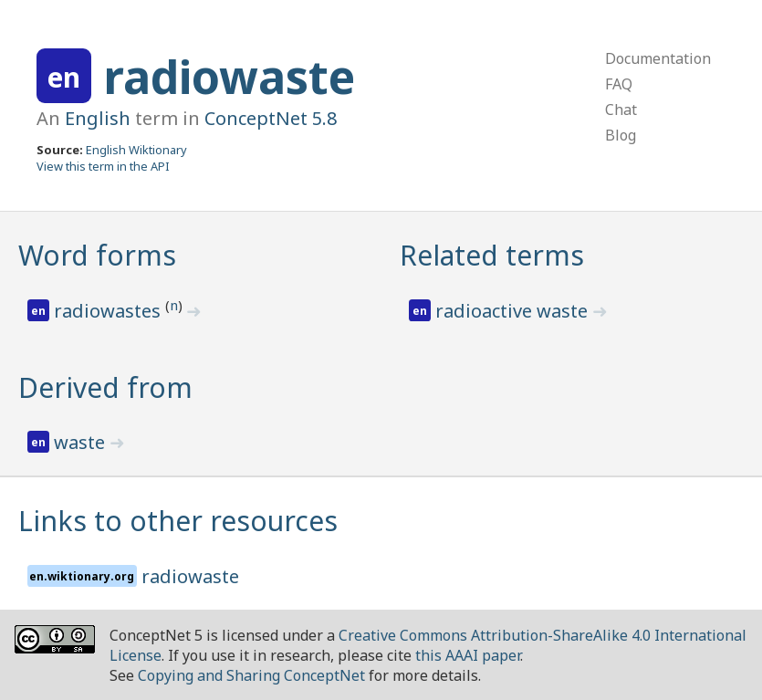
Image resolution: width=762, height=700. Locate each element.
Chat (621, 110)
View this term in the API (103, 166)
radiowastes (110, 311)
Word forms (97, 255)
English (98, 118)
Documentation (658, 58)
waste (82, 442)
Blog (621, 135)
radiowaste (229, 77)
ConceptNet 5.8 (271, 118)
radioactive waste (514, 311)
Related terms (492, 255)
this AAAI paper (468, 655)
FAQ (619, 84)
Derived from (105, 387)
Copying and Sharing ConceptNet (251, 675)
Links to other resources (178, 521)
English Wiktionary (136, 150)
